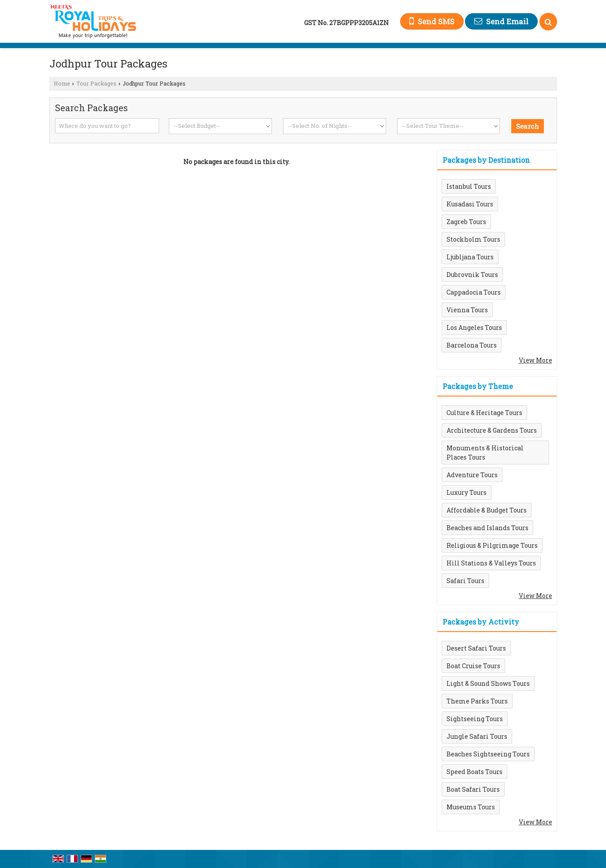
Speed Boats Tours (474, 772)
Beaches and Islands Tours (487, 528)
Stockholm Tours (473, 239)
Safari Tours (465, 581)
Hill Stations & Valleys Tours (491, 563)
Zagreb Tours (466, 222)
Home (62, 83)
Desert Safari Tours (476, 648)
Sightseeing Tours (475, 719)
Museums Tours (471, 807)
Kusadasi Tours (470, 204)
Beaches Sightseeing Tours (488, 754)
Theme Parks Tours (477, 701)
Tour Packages (96, 83)
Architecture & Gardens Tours (492, 430)
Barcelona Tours (472, 345)
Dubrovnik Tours (472, 275)
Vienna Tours (467, 310)
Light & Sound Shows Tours (488, 683)
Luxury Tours (467, 492)
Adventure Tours (472, 475)
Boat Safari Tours (473, 789)
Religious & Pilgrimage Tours (492, 545)
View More (535, 360)
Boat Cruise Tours (473, 666)
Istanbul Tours (469, 186)
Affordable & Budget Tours (487, 510)
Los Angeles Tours (474, 327)
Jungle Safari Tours (477, 736)
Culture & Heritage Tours (484, 413)
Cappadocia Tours (474, 292)
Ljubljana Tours (470, 257)
